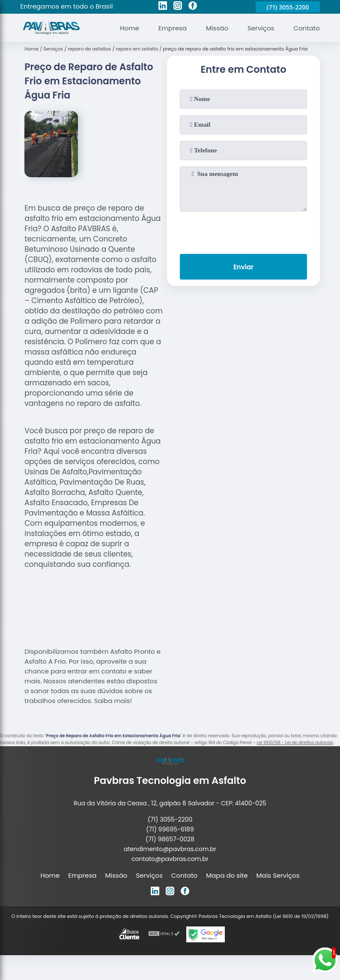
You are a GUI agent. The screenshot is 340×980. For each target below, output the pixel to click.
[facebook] (193, 7)
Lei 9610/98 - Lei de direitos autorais (295, 743)
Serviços (261, 28)
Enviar (243, 267)
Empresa (173, 28)
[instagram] (178, 7)
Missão (217, 28)
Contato (306, 28)
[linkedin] (163, 7)
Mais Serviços (278, 875)
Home (130, 28)
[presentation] (244, 231)
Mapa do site (227, 875)
